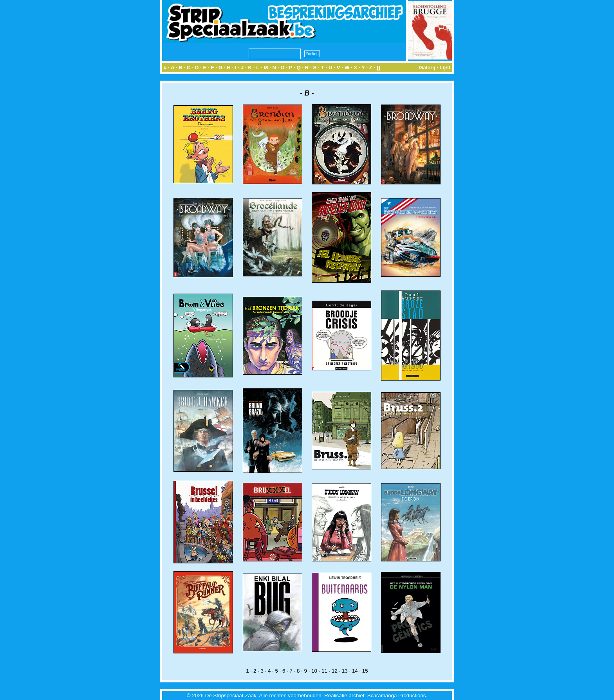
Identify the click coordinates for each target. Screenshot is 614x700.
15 (365, 671)
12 (335, 671)
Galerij (427, 68)
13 (345, 671)
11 (324, 671)
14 (355, 671)
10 (314, 671)
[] (378, 68)
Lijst (445, 68)
